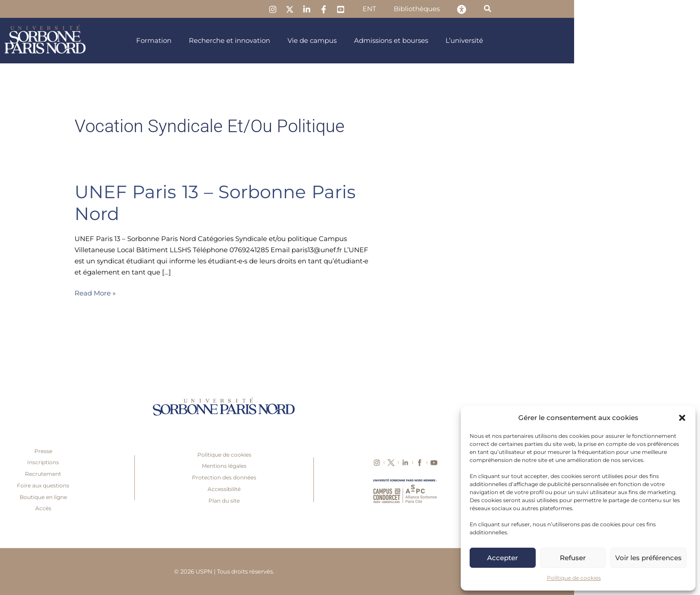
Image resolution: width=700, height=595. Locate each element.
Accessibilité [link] (350, 489)
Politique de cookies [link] (574, 578)
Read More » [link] (221, 293)
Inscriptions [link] (169, 462)
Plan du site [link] (350, 501)
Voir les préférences (648, 558)
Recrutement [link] (169, 474)
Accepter (502, 558)
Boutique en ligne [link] (169, 497)
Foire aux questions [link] (169, 485)
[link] (411, 9)
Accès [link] (169, 508)
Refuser (573, 558)
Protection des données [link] (350, 477)
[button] (682, 418)
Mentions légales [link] (350, 466)
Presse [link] (169, 451)
